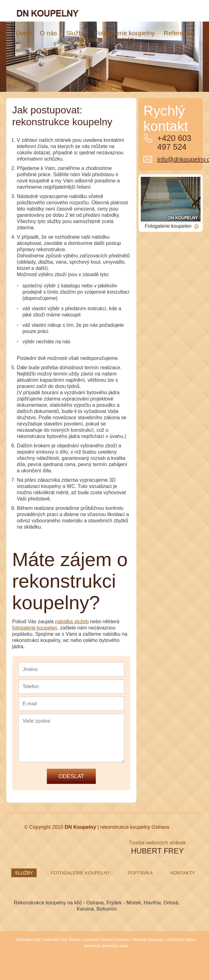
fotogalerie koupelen (35, 628)
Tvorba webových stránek (157, 843)
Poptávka (140, 873)
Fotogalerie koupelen (172, 226)
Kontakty (183, 873)
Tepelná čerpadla (148, 940)
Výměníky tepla (180, 940)
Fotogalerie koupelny (80, 873)
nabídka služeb (72, 622)
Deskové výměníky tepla (106, 946)
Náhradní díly (28, 940)
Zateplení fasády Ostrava (106, 940)
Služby (24, 873)
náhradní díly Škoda (62, 940)
